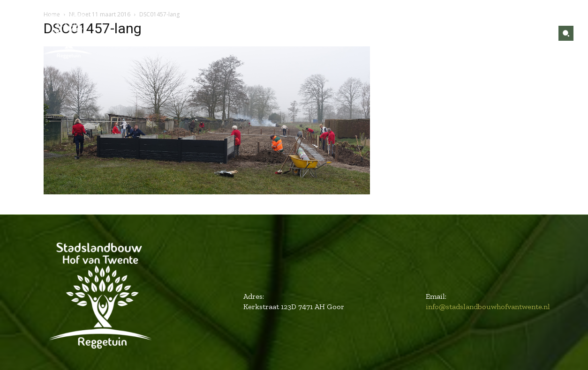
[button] (566, 33)
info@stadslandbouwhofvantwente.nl (488, 307)
